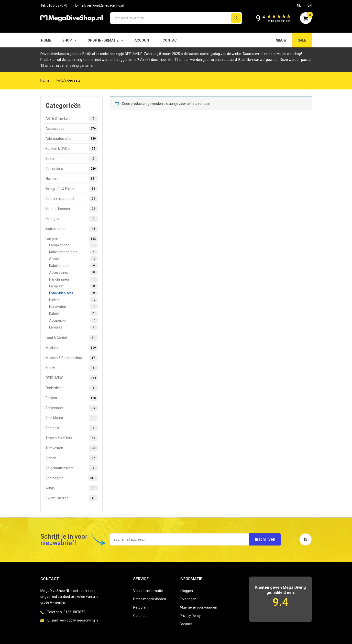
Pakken (71, 398)
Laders (73, 300)
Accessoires (71, 129)
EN (310, 5)
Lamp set (73, 286)
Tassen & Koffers (71, 438)
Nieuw (71, 368)
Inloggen (186, 591)
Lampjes (73, 327)
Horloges (71, 219)
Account (143, 40)
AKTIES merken (71, 119)
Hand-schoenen (71, 209)
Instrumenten (71, 229)
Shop (67, 40)
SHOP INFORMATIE (103, 40)
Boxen (71, 159)
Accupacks (73, 320)
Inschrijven (265, 539)
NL (299, 5)
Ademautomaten (71, 139)
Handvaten (73, 307)
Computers (71, 169)
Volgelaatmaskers (71, 468)
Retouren (140, 607)
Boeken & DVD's (71, 149)
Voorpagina (71, 478)
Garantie (140, 616)
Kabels (73, 314)
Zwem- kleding (71, 498)
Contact (171, 40)
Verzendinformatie (148, 591)
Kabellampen (73, 266)
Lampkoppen (73, 245)
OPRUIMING (71, 378)
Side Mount (71, 418)
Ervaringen (188, 599)
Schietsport (71, 408)
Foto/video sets (68, 80)
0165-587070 (57, 5)
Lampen (71, 239)
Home (46, 40)
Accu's (73, 259)
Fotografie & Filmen (71, 189)
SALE (302, 40)
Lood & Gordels (71, 338)
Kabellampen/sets (73, 252)
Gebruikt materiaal (71, 199)
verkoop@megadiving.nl (105, 5)
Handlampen (73, 279)
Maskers (71, 348)
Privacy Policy (190, 616)
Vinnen (71, 458)
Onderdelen (71, 388)
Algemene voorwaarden (198, 607)
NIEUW (281, 40)
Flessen (71, 179)
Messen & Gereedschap (71, 358)
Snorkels (71, 428)
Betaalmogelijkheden (150, 599)
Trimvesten (71, 448)
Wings (71, 488)
